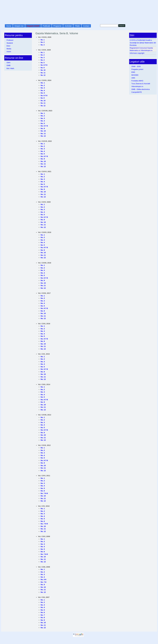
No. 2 (43, 42)
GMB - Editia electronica (141, 89)
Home (9, 26)
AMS (133, 78)
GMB (9, 65)
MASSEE (135, 75)
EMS (133, 72)
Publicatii (46, 26)
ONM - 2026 (136, 66)
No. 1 (43, 40)
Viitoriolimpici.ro (137, 86)
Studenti (10, 43)
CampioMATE (137, 92)
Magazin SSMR (33, 26)
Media (9, 49)
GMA (9, 63)
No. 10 (43, 70)
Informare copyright (137, 53)
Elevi (8, 46)
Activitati (68, 26)
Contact (86, 26)
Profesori (10, 40)
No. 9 (43, 68)
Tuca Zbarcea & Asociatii (141, 84)
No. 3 (43, 45)
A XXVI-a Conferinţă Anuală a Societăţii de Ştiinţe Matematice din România (143, 43)
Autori (9, 52)
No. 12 (43, 75)
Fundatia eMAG (137, 81)
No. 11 (43, 73)
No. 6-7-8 (44, 65)
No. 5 (43, 63)
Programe (57, 26)
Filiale (77, 26)
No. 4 (43, 60)
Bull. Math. (11, 68)
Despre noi (19, 26)
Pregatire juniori (137, 69)
